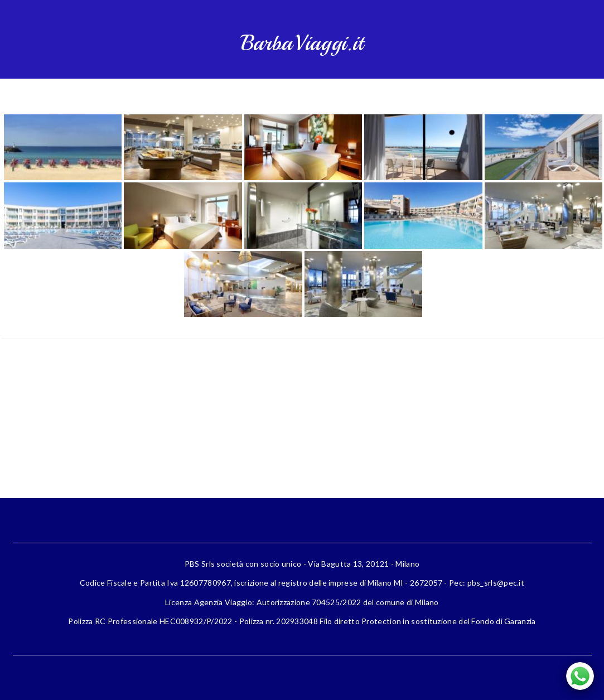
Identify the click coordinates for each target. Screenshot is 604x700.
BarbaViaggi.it (302, 43)
